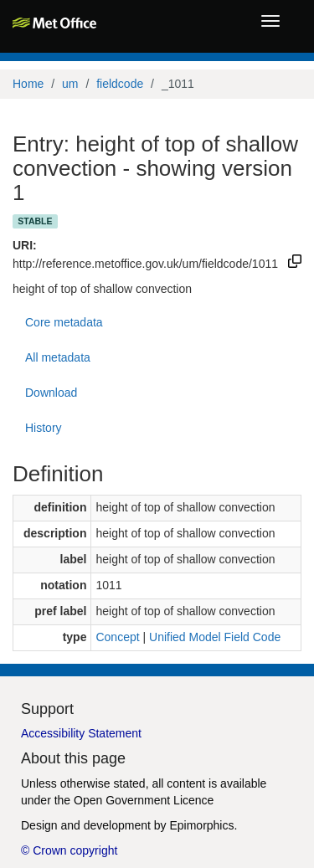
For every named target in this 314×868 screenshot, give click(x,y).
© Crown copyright (69, 850)
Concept (117, 637)
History (44, 428)
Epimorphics (201, 825)
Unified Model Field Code (215, 637)
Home (28, 84)
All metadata (58, 357)
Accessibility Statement (81, 733)
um (70, 84)
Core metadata (64, 322)
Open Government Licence (144, 800)
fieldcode (120, 84)
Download (51, 393)
